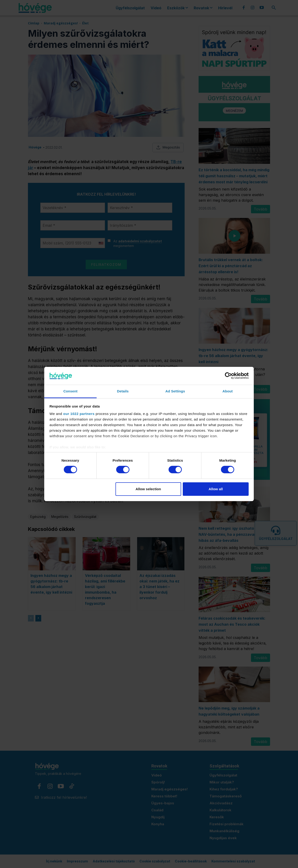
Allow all (216, 489)
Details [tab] (123, 391)
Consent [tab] (70, 391)
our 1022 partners (79, 414)
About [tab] (228, 391)
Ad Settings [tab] (175, 391)
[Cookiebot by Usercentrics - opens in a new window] (228, 376)
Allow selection (148, 489)
